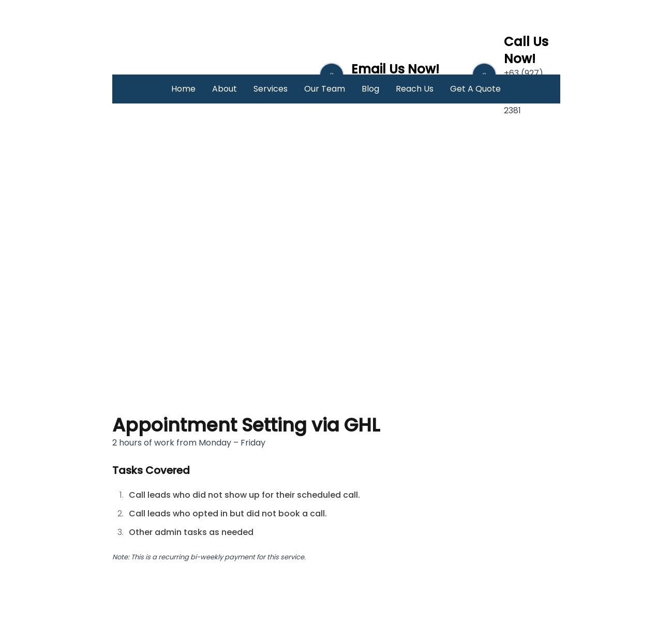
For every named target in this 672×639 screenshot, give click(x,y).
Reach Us (415, 89)
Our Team (325, 89)
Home (183, 89)
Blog (370, 89)
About (225, 89)
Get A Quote (475, 89)
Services (271, 89)
